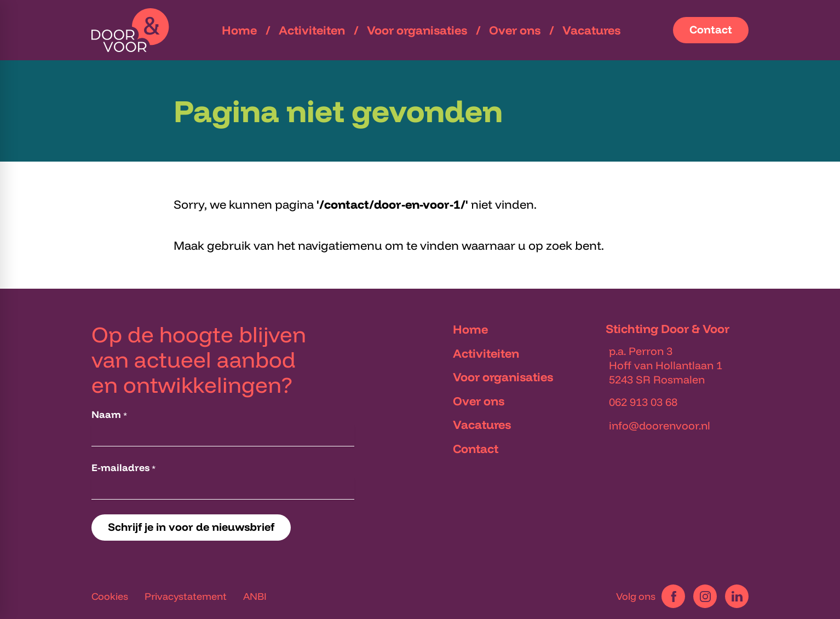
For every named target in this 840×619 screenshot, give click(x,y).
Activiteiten (486, 353)
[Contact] (711, 30)
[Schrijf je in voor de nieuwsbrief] (191, 528)
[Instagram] (705, 596)
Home (470, 329)
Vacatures (482, 425)
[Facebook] (673, 596)
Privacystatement (186, 596)
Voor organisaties (503, 377)
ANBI (255, 596)
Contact (476, 449)
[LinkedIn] (737, 596)
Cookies (110, 596)
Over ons (479, 401)
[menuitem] (239, 30)
